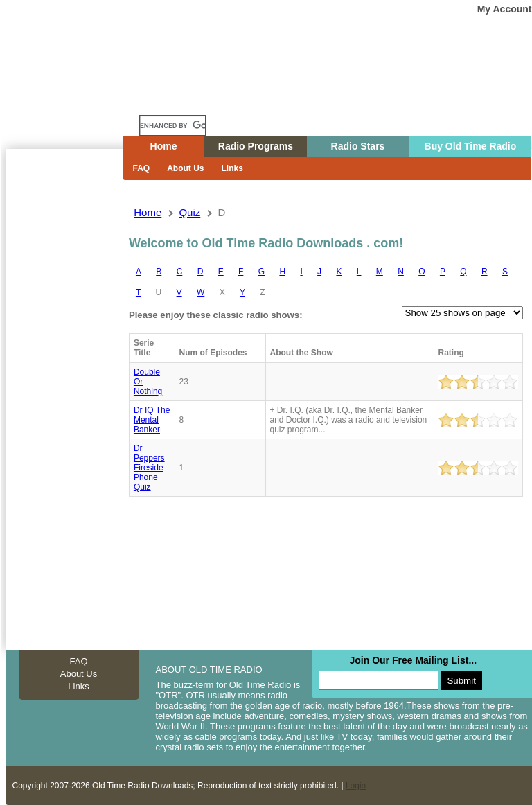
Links (232, 168)
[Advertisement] (64, 398)
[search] (172, 125)
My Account (505, 9)
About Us (185, 168)
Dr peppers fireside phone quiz (149, 468)
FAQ (142, 168)
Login (356, 786)
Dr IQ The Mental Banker (152, 420)
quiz (189, 212)
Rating (451, 353)
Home (74, 99)
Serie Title (144, 348)
